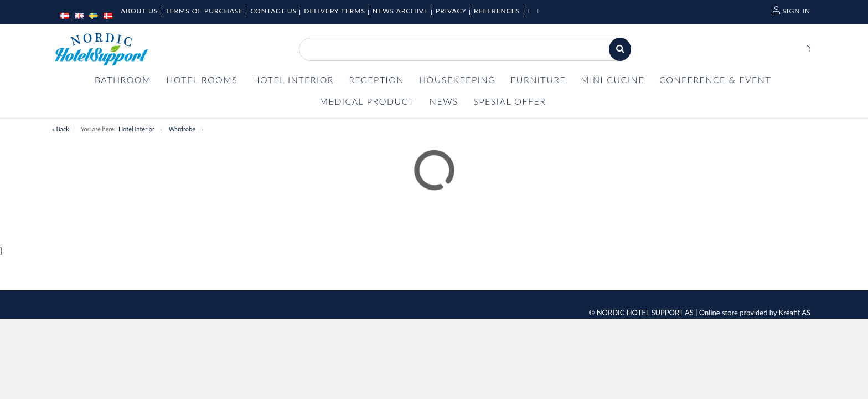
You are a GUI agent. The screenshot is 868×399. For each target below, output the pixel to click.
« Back (61, 129)
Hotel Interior (136, 129)
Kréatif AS (795, 313)
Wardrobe (182, 129)
